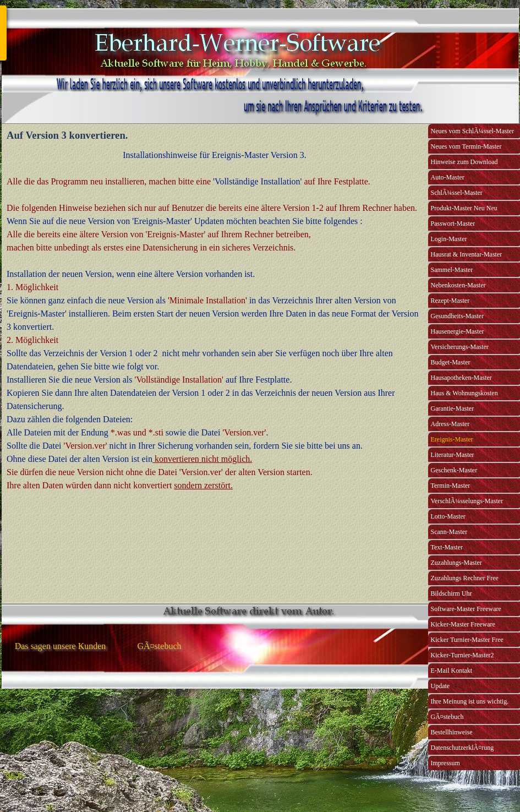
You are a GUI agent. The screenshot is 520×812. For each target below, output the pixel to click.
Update (440, 686)
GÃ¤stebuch (447, 717)
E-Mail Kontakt (452, 671)
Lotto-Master (448, 516)
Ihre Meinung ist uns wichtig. (470, 701)
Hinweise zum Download (464, 162)
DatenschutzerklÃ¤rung (462, 748)
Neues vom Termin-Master (466, 146)
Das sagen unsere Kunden (61, 646)
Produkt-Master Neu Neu (464, 208)
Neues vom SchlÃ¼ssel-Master (473, 131)
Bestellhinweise (452, 732)
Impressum (445, 763)
